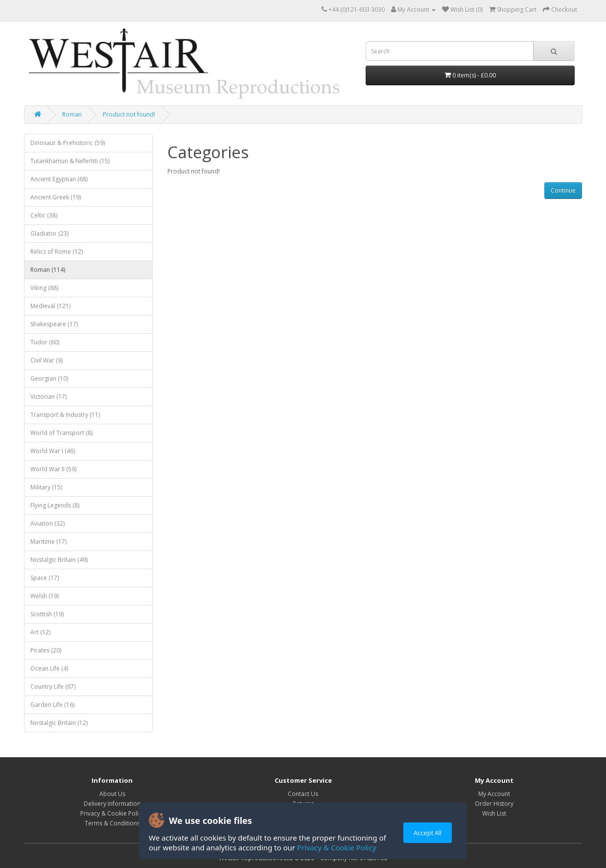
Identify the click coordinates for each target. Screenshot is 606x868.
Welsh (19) (45, 596)
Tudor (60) (45, 342)
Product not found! (129, 114)
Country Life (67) (53, 687)
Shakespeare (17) (54, 324)
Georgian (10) (49, 378)
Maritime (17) (48, 542)
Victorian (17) (48, 397)
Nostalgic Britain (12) (59, 723)
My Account (494, 794)
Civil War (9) (47, 360)
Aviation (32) (47, 523)
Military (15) (46, 487)
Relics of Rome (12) (57, 252)
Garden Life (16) (52, 705)
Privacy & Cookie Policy (337, 847)
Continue (563, 190)
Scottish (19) (47, 614)
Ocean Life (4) (49, 668)
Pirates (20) (46, 650)
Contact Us (303, 794)
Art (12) (40, 632)
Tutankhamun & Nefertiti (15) (70, 161)
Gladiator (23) (49, 233)
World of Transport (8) (61, 433)
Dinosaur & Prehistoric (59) (68, 143)
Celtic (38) (44, 215)
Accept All (428, 833)
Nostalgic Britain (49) (59, 560)
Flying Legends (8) (55, 505)
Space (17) (45, 578)
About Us (112, 794)
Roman (72, 114)
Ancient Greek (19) (56, 197)
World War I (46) (53, 451)
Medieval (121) (50, 306)
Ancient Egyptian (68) (59, 179)
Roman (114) (48, 270)
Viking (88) (44, 288)
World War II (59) (53, 469)
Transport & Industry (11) (65, 415)
